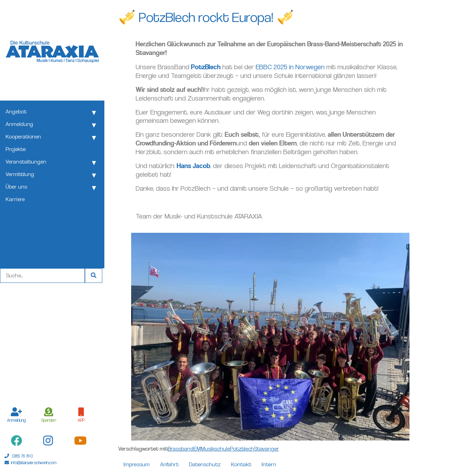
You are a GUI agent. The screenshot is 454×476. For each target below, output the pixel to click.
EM (197, 449)
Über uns (16, 187)
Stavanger (266, 449)
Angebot (16, 112)
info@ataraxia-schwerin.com (34, 463)
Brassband (181, 449)
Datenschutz (205, 464)
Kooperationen (23, 137)
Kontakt (241, 464)
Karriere (15, 199)
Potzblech (242, 449)
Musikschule (215, 449)
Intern (269, 464)
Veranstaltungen (26, 162)
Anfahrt (169, 464)
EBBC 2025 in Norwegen (290, 67)
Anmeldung (19, 124)
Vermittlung (20, 174)
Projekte (16, 149)
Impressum (137, 464)
